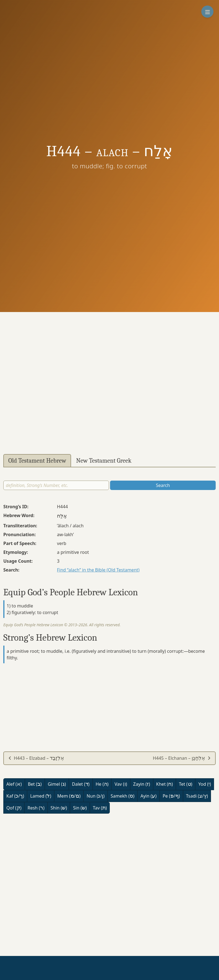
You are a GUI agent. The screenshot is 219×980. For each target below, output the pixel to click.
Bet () (35, 784)
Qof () (14, 808)
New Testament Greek (104, 461)
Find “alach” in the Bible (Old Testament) (98, 570)
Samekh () (122, 796)
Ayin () (148, 796)
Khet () (165, 784)
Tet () (186, 784)
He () (102, 784)
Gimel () (57, 784)
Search (163, 485)
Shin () (59, 808)
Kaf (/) (15, 796)
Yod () (205, 784)
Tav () (100, 808)
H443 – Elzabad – (36, 758)
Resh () (36, 808)
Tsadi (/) (197, 796)
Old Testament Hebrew (37, 461)
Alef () (14, 784)
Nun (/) (96, 796)
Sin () (80, 808)
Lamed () (41, 796)
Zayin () (142, 784)
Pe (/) (171, 796)
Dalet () (81, 784)
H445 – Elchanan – (182, 758)
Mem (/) (69, 796)
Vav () (121, 784)
